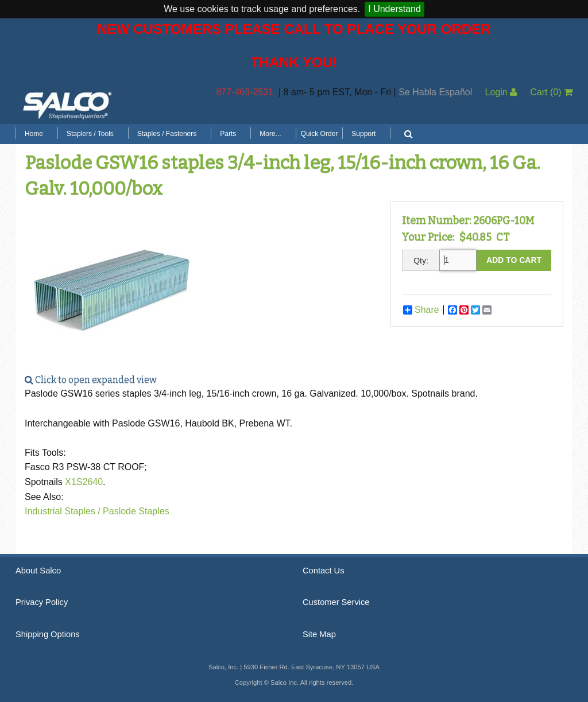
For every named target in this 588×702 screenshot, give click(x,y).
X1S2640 (84, 482)
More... (270, 134)
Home (34, 134)
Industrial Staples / (63, 511)
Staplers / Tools (90, 134)
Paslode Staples (136, 511)
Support (363, 134)
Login (501, 92)
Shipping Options (48, 634)
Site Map (319, 634)
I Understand (394, 9)
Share (421, 310)
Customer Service (336, 602)
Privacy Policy (42, 602)
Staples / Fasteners (167, 134)
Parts (228, 134)
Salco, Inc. (67, 104)
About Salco (38, 571)
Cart (551, 92)
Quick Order (320, 134)
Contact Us (324, 571)
